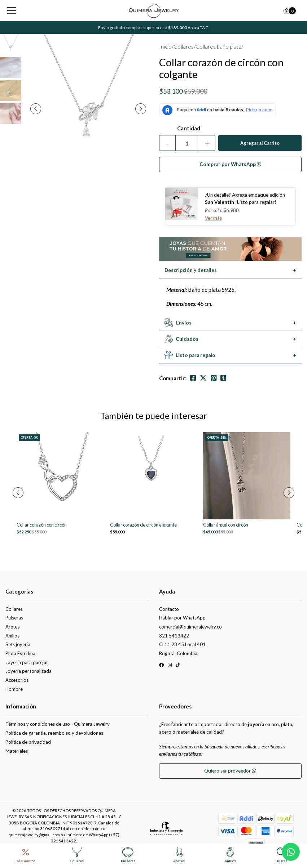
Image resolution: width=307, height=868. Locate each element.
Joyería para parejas (27, 662)
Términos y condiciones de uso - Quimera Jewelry (58, 724)
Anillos (12, 636)
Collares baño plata (218, 46)
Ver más (213, 218)
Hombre (14, 689)
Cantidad (189, 128)
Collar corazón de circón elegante (143, 525)
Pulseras (14, 618)
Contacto (169, 609)
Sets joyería (18, 644)
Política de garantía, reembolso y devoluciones (54, 733)
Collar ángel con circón (226, 525)
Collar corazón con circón (42, 525)
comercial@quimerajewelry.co (190, 627)
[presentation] (36, 109)
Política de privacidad (28, 742)
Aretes (12, 627)
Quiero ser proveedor (230, 771)
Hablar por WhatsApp (182, 618)
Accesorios (17, 680)
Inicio (165, 46)
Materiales (17, 751)
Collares (184, 46)
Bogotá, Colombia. (179, 653)
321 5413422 (174, 636)
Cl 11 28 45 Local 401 (182, 644)
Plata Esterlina (20, 653)
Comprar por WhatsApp (230, 164)
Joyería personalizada (28, 671)
